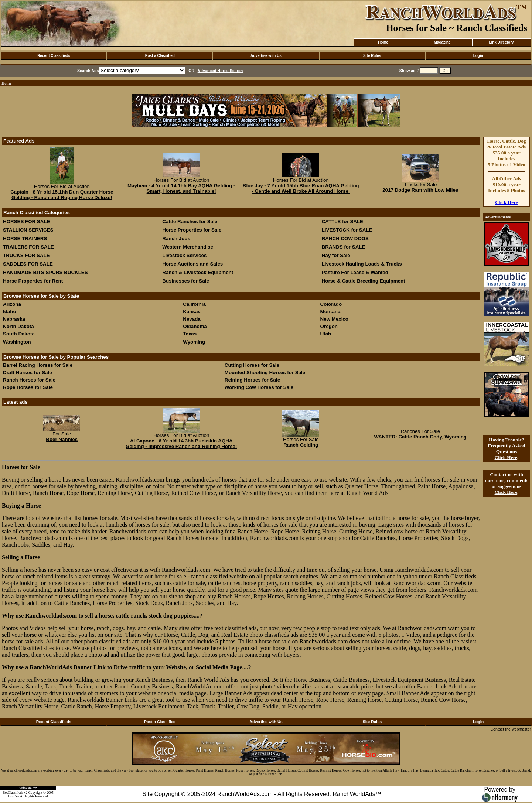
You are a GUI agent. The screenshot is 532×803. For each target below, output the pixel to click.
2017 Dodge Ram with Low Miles (420, 190)
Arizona (12, 304)
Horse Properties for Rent (33, 281)
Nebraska (14, 319)
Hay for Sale (337, 255)
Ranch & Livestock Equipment (198, 272)
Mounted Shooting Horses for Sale (265, 373)
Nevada (192, 319)
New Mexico (334, 319)
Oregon (329, 326)
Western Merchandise (188, 247)
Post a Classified (160, 56)
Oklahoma (195, 326)
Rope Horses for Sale (28, 387)
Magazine (442, 42)
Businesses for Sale (186, 281)
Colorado (331, 304)
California (194, 304)
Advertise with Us (266, 56)
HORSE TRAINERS (25, 238)
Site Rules (372, 56)
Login (478, 56)
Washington (17, 342)
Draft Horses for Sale (28, 373)
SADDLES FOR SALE (28, 264)
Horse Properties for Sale (192, 230)
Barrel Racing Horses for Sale (38, 365)
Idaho (10, 312)
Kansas (192, 312)
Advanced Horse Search (220, 71)
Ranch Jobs (176, 238)
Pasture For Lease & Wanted (355, 272)
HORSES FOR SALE (26, 221)
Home (383, 42)
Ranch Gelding (301, 445)
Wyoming (194, 342)
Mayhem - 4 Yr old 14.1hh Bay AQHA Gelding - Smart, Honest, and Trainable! (181, 188)
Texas (190, 334)
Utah (326, 334)
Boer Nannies (62, 439)
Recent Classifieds (54, 56)
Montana (330, 312)
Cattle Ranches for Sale (190, 221)
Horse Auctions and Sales (192, 264)
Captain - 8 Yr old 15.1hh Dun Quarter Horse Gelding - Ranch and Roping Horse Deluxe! (62, 195)
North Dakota (18, 326)
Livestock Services (184, 255)
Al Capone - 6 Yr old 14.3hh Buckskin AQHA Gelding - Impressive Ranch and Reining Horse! (181, 444)
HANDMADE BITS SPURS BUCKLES (45, 272)
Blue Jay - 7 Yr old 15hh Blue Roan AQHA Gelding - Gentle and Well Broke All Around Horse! (301, 188)
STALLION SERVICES (28, 230)
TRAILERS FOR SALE (28, 247)
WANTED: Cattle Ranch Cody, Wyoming (420, 437)
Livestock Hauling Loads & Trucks (362, 264)
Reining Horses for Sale (252, 380)
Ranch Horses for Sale (29, 380)
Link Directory (501, 42)
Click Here (507, 202)
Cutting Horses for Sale (252, 365)
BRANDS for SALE (344, 247)
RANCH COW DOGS (345, 238)
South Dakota (19, 334)
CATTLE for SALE (342, 221)
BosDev (14, 796)
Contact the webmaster (511, 729)
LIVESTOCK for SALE (347, 230)
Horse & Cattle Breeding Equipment (364, 281)
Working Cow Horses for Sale (259, 387)
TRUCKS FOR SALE (26, 255)
